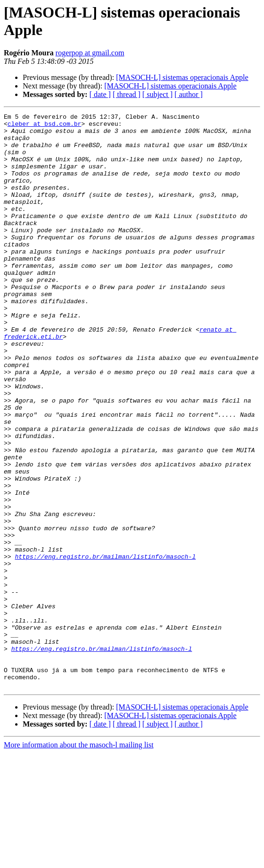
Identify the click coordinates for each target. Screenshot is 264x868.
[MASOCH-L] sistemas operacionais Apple (182, 77)
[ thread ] (127, 94)
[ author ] (189, 94)
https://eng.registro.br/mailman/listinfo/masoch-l (105, 646)
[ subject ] (158, 94)
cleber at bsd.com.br (44, 126)
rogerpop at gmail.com (90, 53)
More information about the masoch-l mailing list (79, 860)
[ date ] (100, 94)
